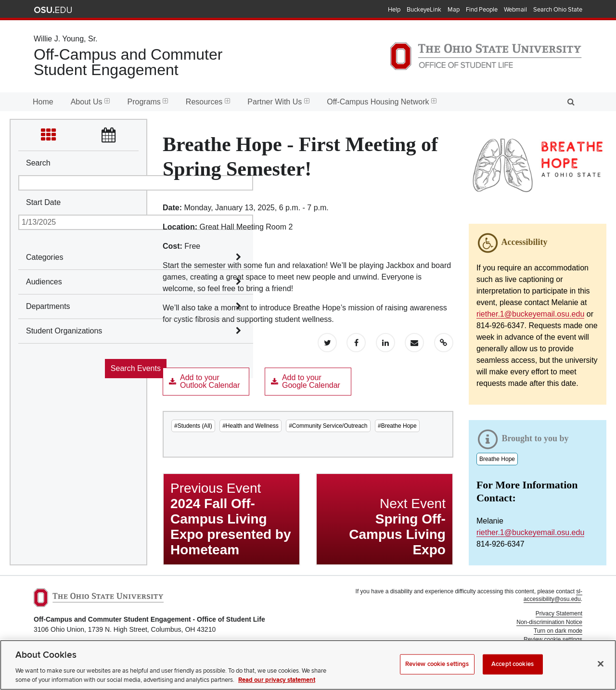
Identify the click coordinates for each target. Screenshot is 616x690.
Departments (48, 306)
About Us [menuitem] (90, 102)
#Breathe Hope (397, 426)
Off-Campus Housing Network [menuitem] (382, 102)
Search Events (136, 368)
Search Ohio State (558, 10)
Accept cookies (513, 674)
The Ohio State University (53, 10)
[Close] (601, 674)
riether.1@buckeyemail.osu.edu (530, 314)
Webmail (515, 10)
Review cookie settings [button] (553, 639)
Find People (482, 10)
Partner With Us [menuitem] (278, 102)
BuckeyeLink (424, 10)
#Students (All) (193, 426)
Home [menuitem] (43, 102)
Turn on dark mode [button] (558, 631)
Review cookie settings (437, 674)
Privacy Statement (559, 613)
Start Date (43, 202)
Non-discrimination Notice (549, 622)
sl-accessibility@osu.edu (553, 595)
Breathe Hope (497, 459)
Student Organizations (64, 331)
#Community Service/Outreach (328, 426)
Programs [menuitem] (148, 102)
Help (394, 10)
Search (38, 163)
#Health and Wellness (250, 426)
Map (454, 10)
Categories (45, 257)
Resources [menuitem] (208, 102)
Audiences (44, 282)
